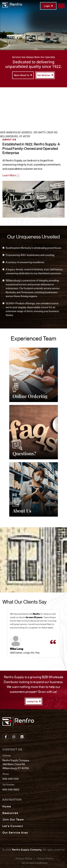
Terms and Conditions (35, 863)
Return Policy (45, 859)
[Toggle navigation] (61, 6)
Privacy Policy (24, 859)
